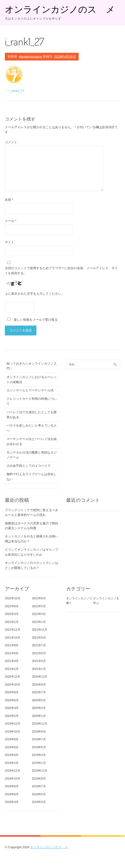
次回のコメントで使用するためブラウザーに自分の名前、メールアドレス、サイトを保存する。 (61, 271)
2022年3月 (39, 614)
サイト (10, 242)
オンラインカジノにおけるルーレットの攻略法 (32, 380)
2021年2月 (12, 669)
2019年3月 (39, 755)
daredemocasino (30, 57)
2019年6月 (12, 747)
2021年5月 (39, 653)
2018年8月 (12, 786)
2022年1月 (39, 622)
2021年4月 (12, 661)
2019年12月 (13, 724)
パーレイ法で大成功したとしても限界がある (32, 415)
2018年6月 (12, 794)
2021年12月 (13, 630)
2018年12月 (13, 771)
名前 (9, 200)
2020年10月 (13, 685)
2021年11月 (40, 630)
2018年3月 (39, 802)
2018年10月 (13, 779)
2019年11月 (40, 724)
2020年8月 (12, 692)
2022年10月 (13, 598)
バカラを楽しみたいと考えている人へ (32, 428)
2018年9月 (39, 779)
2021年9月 (39, 638)
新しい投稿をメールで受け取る (36, 320)
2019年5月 (39, 747)
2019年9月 (39, 732)
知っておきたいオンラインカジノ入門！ (32, 366)
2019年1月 (39, 763)
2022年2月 (12, 622)
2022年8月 (39, 598)
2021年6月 (12, 653)
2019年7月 (39, 739)
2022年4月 (12, 614)
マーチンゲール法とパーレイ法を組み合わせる (32, 441)
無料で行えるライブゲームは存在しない (32, 477)
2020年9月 (39, 685)
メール (11, 221)
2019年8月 (12, 739)
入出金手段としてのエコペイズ (28, 466)
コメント (11, 142)
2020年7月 (39, 692)
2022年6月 (12, 606)
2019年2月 (12, 763)
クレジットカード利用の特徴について (32, 401)
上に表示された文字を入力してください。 (35, 294)
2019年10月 (13, 732)
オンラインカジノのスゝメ (60, 9)
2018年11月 (40, 771)
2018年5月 (39, 794)
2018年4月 (12, 802)
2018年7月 (39, 786)
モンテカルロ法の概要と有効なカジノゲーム (32, 455)
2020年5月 (39, 700)
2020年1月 (39, 716)
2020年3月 (39, 708)
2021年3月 (39, 661)
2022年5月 (39, 606)
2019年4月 (12, 755)
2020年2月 (12, 716)
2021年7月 (39, 645)
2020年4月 (12, 708)
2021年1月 (39, 669)
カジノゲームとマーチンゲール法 (30, 390)
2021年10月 (13, 638)
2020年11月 (40, 677)
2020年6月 (12, 700)
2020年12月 (13, 677)
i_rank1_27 (15, 91)
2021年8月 (12, 645)
